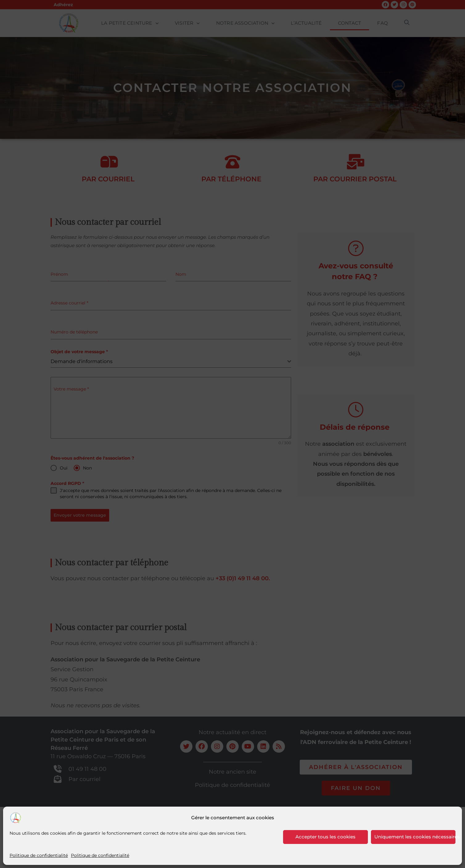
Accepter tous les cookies (325, 837)
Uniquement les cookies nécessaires (415, 837)
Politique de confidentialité (39, 855)
